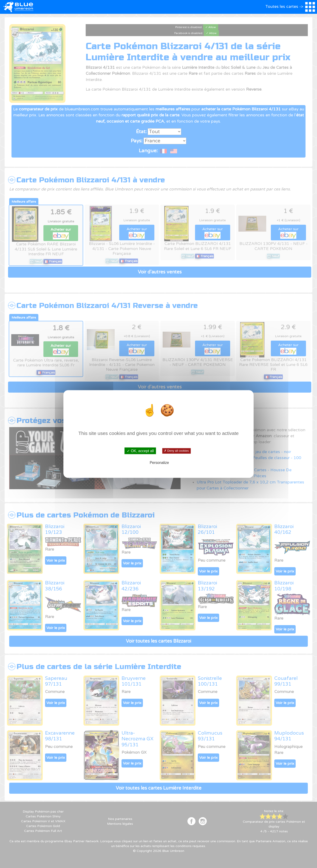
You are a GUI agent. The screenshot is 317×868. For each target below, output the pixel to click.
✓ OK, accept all (140, 451)
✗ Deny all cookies (176, 451)
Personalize (159, 462)
